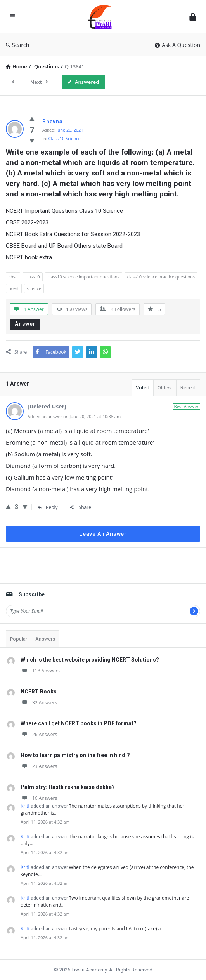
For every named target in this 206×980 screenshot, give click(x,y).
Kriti (25, 806)
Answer (25, 324)
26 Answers (39, 734)
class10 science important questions (84, 277)
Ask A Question (177, 45)
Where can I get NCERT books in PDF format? (79, 723)
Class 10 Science (65, 138)
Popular (19, 639)
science (34, 288)
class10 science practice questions (161, 277)
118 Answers (40, 671)
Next (39, 82)
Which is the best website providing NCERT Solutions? (90, 660)
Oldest (165, 388)
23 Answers (39, 766)
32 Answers (39, 703)
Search (17, 45)
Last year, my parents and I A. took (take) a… (117, 929)
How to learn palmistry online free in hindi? (75, 755)
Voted (143, 388)
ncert (14, 288)
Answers (45, 639)
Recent (188, 388)
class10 (32, 277)
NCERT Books (39, 692)
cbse (13, 277)
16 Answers (39, 798)
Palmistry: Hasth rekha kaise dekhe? (68, 787)
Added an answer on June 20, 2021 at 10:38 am (74, 416)
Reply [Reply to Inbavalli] (48, 507)
